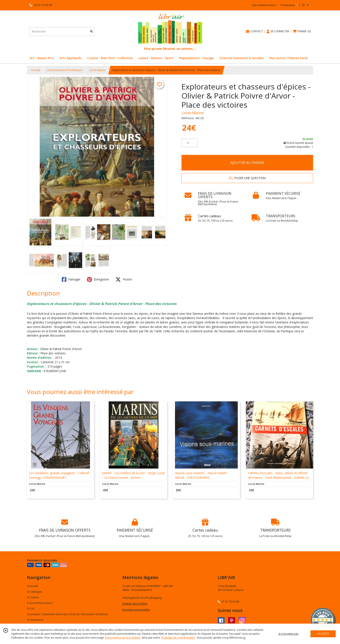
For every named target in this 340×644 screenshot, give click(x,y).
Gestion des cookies (135, 604)
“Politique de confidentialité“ (178, 638)
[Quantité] (190, 143)
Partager (71, 279)
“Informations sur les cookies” (123, 638)
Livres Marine (97, 70)
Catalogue (34, 592)
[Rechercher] (92, 32)
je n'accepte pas (288, 634)
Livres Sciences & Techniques (65, 70)
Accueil (36, 70)
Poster (124, 279)
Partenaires (35, 620)
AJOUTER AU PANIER (247, 163)
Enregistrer (98, 279)
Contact (33, 597)
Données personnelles (136, 610)
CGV (31, 609)
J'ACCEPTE (323, 634)
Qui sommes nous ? (40, 603)
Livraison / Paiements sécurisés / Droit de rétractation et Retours (68, 614)
